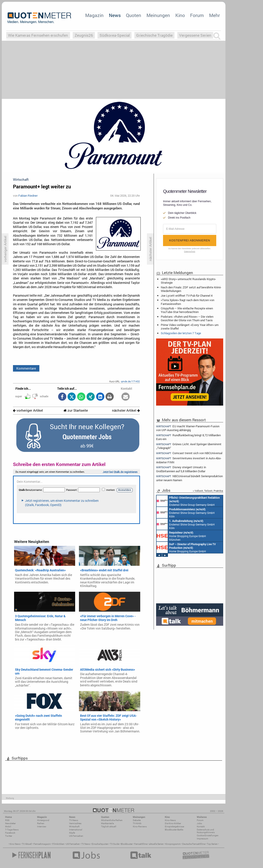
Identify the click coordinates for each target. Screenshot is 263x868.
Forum (197, 15)
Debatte (137, 820)
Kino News (15, 844)
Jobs (199, 823)
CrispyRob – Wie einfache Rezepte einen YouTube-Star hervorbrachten (187, 310)
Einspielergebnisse (174, 827)
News (115, 15)
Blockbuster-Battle (174, 830)
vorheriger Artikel (28, 410)
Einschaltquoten (100, 844)
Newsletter (10, 823)
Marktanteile (107, 823)
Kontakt (201, 827)
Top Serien (212, 844)
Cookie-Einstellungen (208, 835)
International (76, 830)
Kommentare (26, 368)
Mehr (214, 15)
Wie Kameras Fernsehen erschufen (38, 35)
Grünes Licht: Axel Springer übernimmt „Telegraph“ (189, 446)
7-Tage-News (12, 830)
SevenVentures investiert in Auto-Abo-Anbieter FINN (189, 460)
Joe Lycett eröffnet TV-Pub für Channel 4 (187, 296)
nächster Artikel (126, 410)
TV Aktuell (27, 844)
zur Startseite (76, 410)
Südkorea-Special (115, 35)
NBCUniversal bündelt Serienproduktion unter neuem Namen (189, 478)
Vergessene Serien (195, 35)
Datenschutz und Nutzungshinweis (206, 831)
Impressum (203, 839)
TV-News (74, 820)
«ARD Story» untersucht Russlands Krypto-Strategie (188, 281)
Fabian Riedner (28, 196)
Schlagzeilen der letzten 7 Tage (181, 333)
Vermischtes (75, 823)
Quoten (134, 15)
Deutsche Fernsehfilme (194, 844)
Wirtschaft (74, 827)
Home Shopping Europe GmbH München (181, 536)
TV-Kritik (137, 823)
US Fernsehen (73, 844)
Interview (42, 827)
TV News (86, 844)
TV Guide (115, 844)
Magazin (94, 15)
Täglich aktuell (109, 827)
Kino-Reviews (140, 827)
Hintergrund (43, 820)
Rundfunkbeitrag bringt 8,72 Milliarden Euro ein (188, 437)
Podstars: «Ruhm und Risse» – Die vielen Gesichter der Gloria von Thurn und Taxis (187, 318)
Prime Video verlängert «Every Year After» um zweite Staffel (190, 327)
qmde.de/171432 (130, 381)
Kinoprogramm (173, 844)
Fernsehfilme (141, 844)
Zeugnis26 (84, 35)
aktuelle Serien (156, 844)
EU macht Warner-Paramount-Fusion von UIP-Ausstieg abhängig (188, 428)
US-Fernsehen (76, 836)
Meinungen (158, 15)
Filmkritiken (58, 844)
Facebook (10, 833)
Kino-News (170, 820)
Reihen (41, 823)
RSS (7, 820)
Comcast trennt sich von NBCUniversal (189, 453)
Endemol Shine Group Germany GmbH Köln (188, 501)
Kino (180, 15)
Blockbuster (127, 844)
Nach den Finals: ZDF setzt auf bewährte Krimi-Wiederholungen (191, 289)
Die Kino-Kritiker (173, 823)
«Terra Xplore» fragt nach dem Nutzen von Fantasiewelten (188, 302)
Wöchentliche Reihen (112, 820)
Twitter (9, 836)
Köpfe (72, 833)
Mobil (8, 827)
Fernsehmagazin (42, 844)
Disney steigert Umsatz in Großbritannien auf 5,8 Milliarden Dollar (181, 469)
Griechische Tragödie (154, 35)
